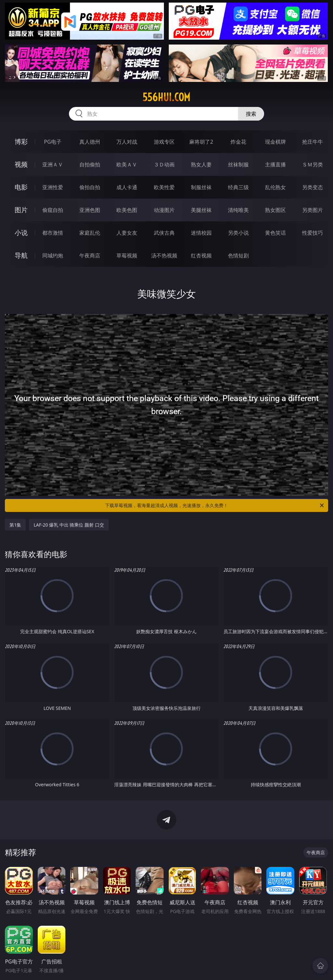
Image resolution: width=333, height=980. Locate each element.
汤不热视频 (164, 255)
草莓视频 (127, 255)
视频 (21, 164)
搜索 (251, 114)
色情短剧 (238, 255)
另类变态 (313, 187)
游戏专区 (164, 142)
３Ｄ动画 (164, 164)
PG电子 (53, 142)
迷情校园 (201, 233)
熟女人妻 (201, 164)
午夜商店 (90, 255)
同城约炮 (53, 255)
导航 (21, 255)
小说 (21, 233)
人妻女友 (127, 233)
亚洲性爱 (53, 187)
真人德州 (90, 142)
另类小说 (238, 233)
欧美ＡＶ (127, 164)
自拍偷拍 (90, 164)
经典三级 (238, 187)
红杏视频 (201, 255)
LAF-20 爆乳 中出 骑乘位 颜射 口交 (69, 525)
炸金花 (238, 142)
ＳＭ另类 (313, 164)
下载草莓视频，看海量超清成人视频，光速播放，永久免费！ (215, 505)
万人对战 (127, 142)
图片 (21, 210)
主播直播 (275, 164)
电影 (21, 187)
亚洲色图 (90, 210)
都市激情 (53, 233)
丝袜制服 (238, 164)
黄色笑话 (275, 233)
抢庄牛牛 (313, 142)
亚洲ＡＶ (53, 164)
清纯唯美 (238, 210)
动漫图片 (164, 210)
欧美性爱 (164, 187)
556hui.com (166, 97)
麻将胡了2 (201, 142)
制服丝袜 (201, 187)
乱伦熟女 (275, 187)
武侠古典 (164, 233)
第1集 (15, 525)
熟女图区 (275, 210)
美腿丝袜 (201, 210)
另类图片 (313, 210)
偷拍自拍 (90, 187)
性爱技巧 (313, 233)
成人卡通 (127, 187)
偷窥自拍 (53, 210)
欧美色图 (127, 210)
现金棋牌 (275, 142)
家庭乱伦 (90, 233)
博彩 (21, 142)
